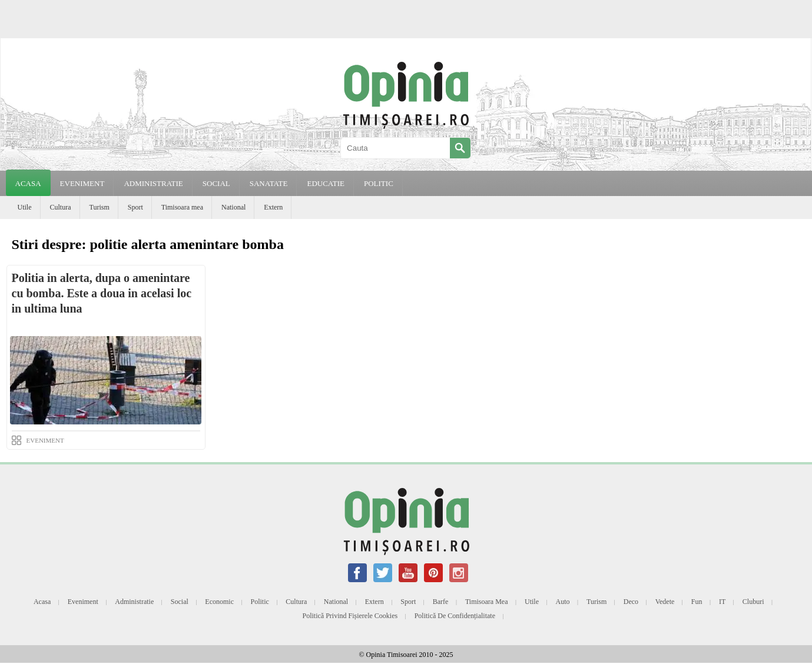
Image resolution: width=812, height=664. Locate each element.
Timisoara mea (182, 207)
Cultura (61, 207)
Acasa (28, 183)
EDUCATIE (326, 183)
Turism (100, 207)
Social (180, 602)
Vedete (665, 602)
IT (722, 602)
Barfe (441, 602)
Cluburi (753, 602)
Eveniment (83, 602)
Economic (219, 602)
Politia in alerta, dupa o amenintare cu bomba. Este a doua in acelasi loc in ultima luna (102, 293)
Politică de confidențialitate (455, 616)
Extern (273, 207)
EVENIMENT (82, 183)
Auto (563, 602)
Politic (259, 602)
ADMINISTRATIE (153, 183)
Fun (697, 602)
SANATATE (269, 183)
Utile (25, 207)
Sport (135, 207)
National (233, 207)
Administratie (134, 602)
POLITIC (379, 183)
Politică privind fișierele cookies (350, 616)
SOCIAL (216, 183)
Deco (631, 602)
